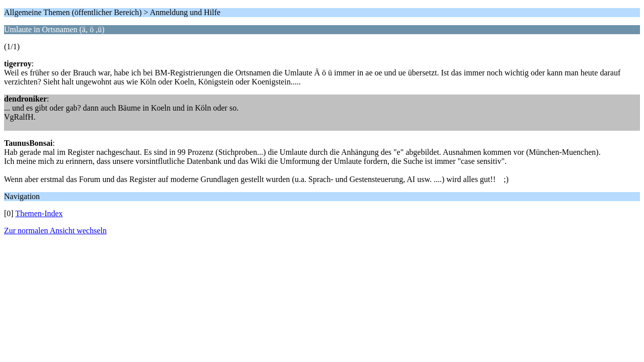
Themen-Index (39, 213)
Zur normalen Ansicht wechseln (55, 231)
